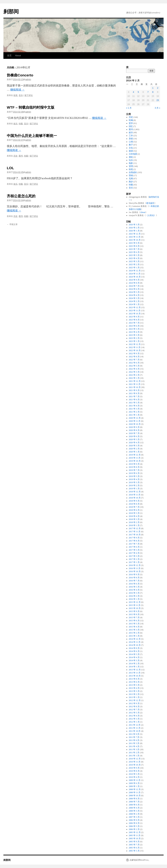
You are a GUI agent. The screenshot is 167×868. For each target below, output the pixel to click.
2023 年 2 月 (134, 338)
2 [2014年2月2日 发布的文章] (158, 88)
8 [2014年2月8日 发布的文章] (153, 92)
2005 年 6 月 (134, 848)
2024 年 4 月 (134, 295)
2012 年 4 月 (134, 716)
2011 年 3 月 (134, 749)
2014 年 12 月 (135, 639)
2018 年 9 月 (134, 501)
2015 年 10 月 (135, 608)
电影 (131, 163)
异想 (131, 139)
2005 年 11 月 (135, 835)
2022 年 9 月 (134, 354)
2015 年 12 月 (135, 602)
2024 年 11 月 (135, 274)
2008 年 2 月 (134, 814)
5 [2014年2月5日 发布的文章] (138, 92)
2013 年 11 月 (135, 673)
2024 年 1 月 (134, 304)
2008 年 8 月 (134, 799)
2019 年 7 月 (134, 470)
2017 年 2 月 (134, 559)
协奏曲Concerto (20, 75)
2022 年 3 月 (134, 372)
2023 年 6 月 (134, 326)
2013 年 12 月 (135, 670)
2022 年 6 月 (134, 363)
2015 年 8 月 (134, 614)
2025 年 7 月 (134, 249)
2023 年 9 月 (134, 317)
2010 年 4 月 (134, 777)
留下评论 (29, 95)
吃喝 (131, 120)
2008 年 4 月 (134, 808)
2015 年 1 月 (134, 636)
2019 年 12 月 (135, 455)
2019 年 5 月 (134, 476)
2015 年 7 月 (134, 617)
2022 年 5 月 (134, 366)
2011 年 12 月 (135, 725)
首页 (9, 56)
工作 (131, 136)
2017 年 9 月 (134, 538)
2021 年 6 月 (134, 400)
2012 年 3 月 (134, 719)
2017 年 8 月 (134, 541)
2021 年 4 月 (134, 406)
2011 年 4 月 (134, 746)
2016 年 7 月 (134, 581)
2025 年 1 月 (134, 268)
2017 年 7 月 (134, 544)
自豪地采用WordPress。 (140, 860)
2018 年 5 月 (134, 513)
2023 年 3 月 (134, 335)
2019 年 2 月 (134, 486)
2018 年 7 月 (134, 507)
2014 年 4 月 (134, 657)
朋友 (131, 157)
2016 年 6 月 (134, 584)
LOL (10, 168)
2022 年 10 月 (135, 350)
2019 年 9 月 (134, 464)
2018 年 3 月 (134, 519)
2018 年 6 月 (134, 510)
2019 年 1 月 (134, 489)
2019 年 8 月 (134, 467)
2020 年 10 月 (135, 424)
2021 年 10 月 (135, 387)
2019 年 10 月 (135, 461)
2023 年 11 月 (135, 311)
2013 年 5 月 (134, 685)
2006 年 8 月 (134, 823)
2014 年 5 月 (134, 654)
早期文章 (12, 224)
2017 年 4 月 (134, 553)
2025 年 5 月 (134, 255)
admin (28, 79)
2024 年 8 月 (134, 283)
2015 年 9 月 (134, 611)
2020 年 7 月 (134, 433)
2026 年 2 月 (134, 228)
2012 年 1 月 (134, 722)
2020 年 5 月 (134, 439)
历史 (16, 156)
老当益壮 (150, 203)
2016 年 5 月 (134, 587)
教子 (131, 145)
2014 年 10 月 (135, 645)
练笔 (16, 95)
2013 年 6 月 (134, 682)
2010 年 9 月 (134, 768)
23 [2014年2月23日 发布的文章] (158, 100)
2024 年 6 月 (134, 289)
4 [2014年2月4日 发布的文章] (134, 92)
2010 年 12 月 (135, 759)
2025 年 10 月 (135, 240)
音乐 (21, 95)
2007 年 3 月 (134, 817)
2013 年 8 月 (134, 679)
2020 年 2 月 (134, 449)
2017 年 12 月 (135, 528)
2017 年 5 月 (134, 550)
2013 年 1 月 (134, 697)
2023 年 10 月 (135, 314)
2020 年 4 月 (134, 443)
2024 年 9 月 (134, 280)
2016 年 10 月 (135, 571)
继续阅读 (17, 90)
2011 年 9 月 (134, 734)
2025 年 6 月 (134, 252)
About (18, 56)
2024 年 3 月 (134, 298)
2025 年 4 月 (134, 258)
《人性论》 (151, 215)
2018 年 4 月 (134, 516)
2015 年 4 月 (134, 627)
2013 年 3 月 (134, 691)
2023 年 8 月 (134, 320)
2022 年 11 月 (135, 347)
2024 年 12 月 (135, 271)
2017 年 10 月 (135, 535)
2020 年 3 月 (134, 446)
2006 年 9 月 (134, 820)
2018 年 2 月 (134, 522)
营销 (131, 175)
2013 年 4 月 (134, 688)
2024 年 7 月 (134, 286)
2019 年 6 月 (134, 473)
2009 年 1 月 (134, 786)
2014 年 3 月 (134, 660)
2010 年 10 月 (135, 765)
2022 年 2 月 (134, 375)
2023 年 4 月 (134, 332)
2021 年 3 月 (134, 409)
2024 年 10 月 (135, 277)
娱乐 (16, 124)
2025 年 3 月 (134, 261)
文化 (131, 148)
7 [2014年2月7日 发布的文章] (148, 92)
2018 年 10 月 (135, 498)
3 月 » (157, 108)
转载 (21, 124)
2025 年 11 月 (135, 237)
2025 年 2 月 (134, 264)
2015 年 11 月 (135, 605)
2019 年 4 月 (134, 479)
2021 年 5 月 (134, 403)
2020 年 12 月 (135, 418)
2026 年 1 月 (134, 231)
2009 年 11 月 (135, 780)
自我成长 (133, 172)
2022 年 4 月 (134, 369)
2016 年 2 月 (134, 596)
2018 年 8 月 (134, 504)
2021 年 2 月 (134, 412)
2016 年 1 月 (134, 599)
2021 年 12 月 (135, 381)
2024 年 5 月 (134, 292)
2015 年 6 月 (134, 621)
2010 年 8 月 (134, 771)
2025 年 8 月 (134, 246)
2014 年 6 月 (134, 651)
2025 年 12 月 (135, 234)
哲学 (131, 123)
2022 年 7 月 (134, 360)
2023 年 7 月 (134, 323)
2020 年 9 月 (134, 427)
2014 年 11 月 (135, 642)
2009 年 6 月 (134, 783)
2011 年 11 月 (135, 728)
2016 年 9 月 (134, 575)
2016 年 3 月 (134, 593)
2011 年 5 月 (134, 743)
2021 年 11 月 (135, 384)
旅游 (131, 151)
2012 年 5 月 (134, 713)
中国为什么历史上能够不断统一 (32, 136)
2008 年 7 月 (134, 802)
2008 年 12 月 (135, 789)
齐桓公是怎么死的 (21, 196)
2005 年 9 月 (134, 842)
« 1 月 (129, 108)
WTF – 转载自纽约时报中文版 (31, 107)
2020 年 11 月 (135, 421)
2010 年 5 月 (134, 774)
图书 (21, 156)
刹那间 (11, 12)
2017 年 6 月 (134, 547)
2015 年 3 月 (134, 630)
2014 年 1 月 (134, 667)
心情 (131, 142)
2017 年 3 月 (134, 556)
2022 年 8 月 (134, 357)
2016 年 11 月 (135, 568)
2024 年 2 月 (134, 301)
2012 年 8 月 (134, 707)
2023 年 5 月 (134, 329)
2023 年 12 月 (135, 307)
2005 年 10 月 (135, 838)
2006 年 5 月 (134, 826)
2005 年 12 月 (135, 832)
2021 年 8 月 (134, 393)
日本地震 (133, 154)
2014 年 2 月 (134, 664)
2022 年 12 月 (135, 344)
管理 (131, 166)
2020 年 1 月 (134, 452)
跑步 (131, 182)
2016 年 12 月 (135, 565)
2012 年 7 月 (134, 710)
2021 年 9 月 (134, 390)
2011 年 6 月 (134, 740)
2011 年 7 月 (134, 737)
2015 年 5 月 (134, 624)
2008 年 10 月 (135, 796)
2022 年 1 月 (134, 378)
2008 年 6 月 (134, 805)
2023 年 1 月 (134, 341)
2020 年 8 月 (134, 430)
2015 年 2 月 (134, 633)
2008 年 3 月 (134, 811)
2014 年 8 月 (134, 648)
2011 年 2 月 (134, 753)
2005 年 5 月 (134, 851)
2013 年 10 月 (135, 676)
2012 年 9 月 (134, 703)
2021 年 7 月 (134, 396)
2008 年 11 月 (135, 792)
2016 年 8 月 (134, 578)
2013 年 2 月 (134, 694)
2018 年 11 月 (135, 495)
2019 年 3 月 (134, 482)
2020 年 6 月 (134, 436)
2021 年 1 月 (134, 415)
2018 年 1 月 (134, 525)
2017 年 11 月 (135, 532)
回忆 (131, 126)
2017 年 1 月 (134, 562)
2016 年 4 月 (134, 590)
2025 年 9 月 (134, 243)
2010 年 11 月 (135, 762)
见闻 (131, 179)
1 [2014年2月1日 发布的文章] (153, 88)
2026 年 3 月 (134, 225)
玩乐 (131, 160)
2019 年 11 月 (135, 458)
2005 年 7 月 (134, 845)
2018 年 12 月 (135, 492)
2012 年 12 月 (135, 700)
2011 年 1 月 (134, 756)
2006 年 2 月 (134, 829)
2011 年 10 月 (135, 731)
